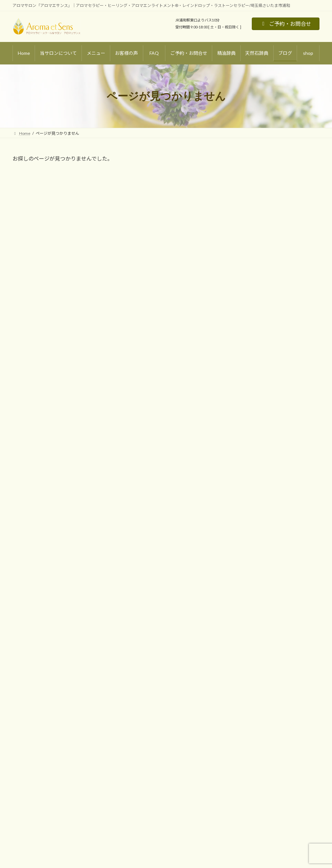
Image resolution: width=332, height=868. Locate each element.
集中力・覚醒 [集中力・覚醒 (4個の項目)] (271, 390)
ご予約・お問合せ (286, 24)
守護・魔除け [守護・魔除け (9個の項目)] (247, 367)
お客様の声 (132, 632)
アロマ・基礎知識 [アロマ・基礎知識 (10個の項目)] (251, 344)
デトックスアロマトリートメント (50, 677)
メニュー (24, 654)
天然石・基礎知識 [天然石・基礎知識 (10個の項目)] (285, 355)
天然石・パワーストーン (264, 307)
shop (126, 688)
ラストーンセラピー (38, 711)
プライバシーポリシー (142, 711)
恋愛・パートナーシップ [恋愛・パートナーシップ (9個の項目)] (256, 378)
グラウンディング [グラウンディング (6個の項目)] (251, 355)
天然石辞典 (132, 665)
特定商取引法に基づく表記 (146, 699)
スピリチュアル (255, 321)
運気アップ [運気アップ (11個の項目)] (245, 390)
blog (126, 642)
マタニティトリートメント (44, 700)
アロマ (246, 294)
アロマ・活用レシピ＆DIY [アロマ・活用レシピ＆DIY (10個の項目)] (292, 344)
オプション (30, 723)
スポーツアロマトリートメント (48, 688)
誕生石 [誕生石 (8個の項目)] (311, 378)
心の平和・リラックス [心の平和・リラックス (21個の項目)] (282, 367)
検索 (306, 527)
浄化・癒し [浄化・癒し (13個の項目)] (291, 378)
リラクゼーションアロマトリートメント (56, 665)
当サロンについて (32, 642)
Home (22, 631)
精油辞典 (130, 654)
